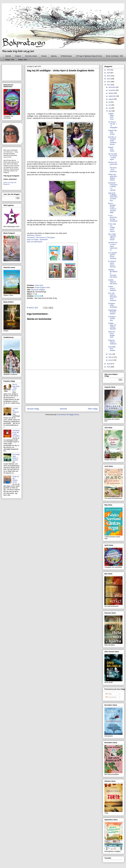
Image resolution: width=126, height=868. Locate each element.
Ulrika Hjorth (39, 285)
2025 (109, 73)
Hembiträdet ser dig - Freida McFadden (16, 433)
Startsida (8, 56)
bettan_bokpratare (10, 179)
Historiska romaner (31, 56)
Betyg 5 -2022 (23, 60)
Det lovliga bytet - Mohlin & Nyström (16, 457)
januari (111, 360)
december (112, 87)
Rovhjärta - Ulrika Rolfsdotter (113, 305)
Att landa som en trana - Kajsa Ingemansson (113, 246)
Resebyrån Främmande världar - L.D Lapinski (113, 186)
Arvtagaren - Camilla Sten (112, 318)
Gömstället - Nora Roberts (112, 349)
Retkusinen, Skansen (34, 235)
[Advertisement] (62, 387)
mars (110, 354)
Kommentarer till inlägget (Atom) (68, 415)
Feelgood (18, 56)
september (112, 96)
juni (110, 105)
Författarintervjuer (66, 56)
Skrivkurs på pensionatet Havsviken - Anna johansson (113, 167)
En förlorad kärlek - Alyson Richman (112, 264)
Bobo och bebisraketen (35, 242)
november (112, 90)
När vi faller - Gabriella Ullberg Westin (112, 237)
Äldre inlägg (93, 409)
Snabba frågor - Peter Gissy (111, 116)
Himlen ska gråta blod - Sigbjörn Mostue (113, 177)
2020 (109, 364)
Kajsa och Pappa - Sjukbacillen (37, 240)
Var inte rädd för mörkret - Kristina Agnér (113, 157)
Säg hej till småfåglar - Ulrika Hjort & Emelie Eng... (113, 197)
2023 (109, 79)
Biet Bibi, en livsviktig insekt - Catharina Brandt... (112, 141)
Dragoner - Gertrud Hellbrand (112, 342)
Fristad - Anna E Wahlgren (112, 288)
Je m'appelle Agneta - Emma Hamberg (112, 255)
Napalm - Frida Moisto (111, 149)
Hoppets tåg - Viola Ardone (113, 132)
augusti (111, 99)
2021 (109, 85)
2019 (109, 367)
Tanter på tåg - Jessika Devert (16, 479)
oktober (111, 93)
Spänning (54, 56)
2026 (109, 70)
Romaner (44, 56)
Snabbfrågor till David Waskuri (112, 312)
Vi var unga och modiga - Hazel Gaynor (112, 228)
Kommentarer (111, 697)
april (110, 111)
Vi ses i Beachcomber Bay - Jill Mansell (113, 218)
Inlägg (109, 694)
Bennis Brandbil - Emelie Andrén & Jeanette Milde (112, 208)
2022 (109, 82)
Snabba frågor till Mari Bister (113, 282)
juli (110, 102)
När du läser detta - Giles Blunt (16, 387)
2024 (109, 76)
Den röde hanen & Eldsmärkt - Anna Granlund (113, 297)
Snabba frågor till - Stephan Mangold (112, 326)
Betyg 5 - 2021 (10, 60)
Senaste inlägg (33, 409)
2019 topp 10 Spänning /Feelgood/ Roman (89, 56)
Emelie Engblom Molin (42, 288)
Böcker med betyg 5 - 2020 (114, 56)
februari (111, 357)
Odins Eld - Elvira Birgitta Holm (112, 334)
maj (110, 108)
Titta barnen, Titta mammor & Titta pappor (41, 237)
